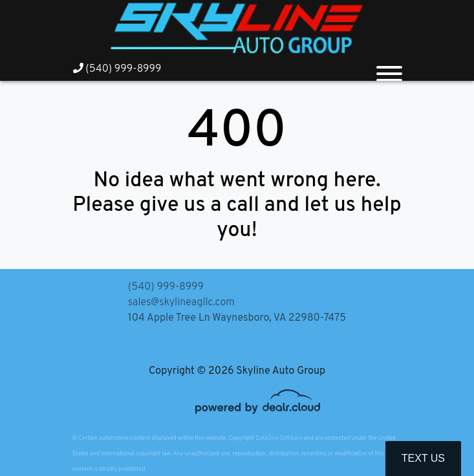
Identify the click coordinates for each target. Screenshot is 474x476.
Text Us (423, 458)
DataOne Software (279, 438)
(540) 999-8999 (117, 69)
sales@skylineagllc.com (181, 303)
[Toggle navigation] (389, 69)
